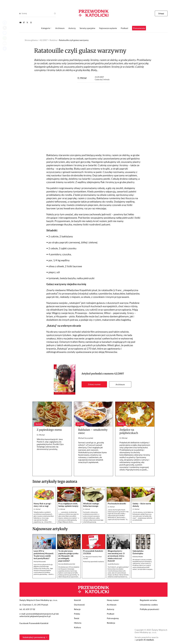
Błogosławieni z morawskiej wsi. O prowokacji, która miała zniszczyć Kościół (116, 556)
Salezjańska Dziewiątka (138, 552)
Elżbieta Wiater (138, 557)
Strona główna (31, 40)
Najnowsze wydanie (108, 28)
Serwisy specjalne (87, 28)
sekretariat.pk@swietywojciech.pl (35, 616)
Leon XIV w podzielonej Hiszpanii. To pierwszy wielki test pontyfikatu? (44, 555)
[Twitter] (27, 22)
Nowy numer (113, 600)
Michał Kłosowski (40, 561)
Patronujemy (113, 618)
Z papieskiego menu (49, 430)
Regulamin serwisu (148, 600)
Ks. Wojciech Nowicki (90, 557)
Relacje (77, 609)
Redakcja (111, 623)
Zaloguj (161, 14)
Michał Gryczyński (86, 438)
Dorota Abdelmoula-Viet (67, 564)
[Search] (20, 14)
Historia (78, 623)
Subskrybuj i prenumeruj (34, 637)
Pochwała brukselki (117, 503)
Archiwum (120, 384)
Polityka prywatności (149, 609)
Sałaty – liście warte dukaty (142, 505)
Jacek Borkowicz (113, 564)
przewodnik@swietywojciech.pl (41, 614)
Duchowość (79, 605)
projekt (145, 640)
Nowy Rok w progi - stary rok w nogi (43, 505)
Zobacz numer (94, 384)
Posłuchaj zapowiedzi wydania (94, 561)
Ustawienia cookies (149, 605)
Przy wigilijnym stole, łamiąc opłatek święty (68, 505)
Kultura (77, 627)
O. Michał (82, 78)
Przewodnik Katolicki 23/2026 (93, 552)
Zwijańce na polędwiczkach (129, 431)
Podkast (124, 28)
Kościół (77, 600)
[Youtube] (20, 22)
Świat (77, 618)
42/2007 (119, 374)
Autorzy (72, 28)
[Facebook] (24, 22)
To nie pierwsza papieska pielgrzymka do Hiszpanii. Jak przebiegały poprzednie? (68, 556)
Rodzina (53, 40)
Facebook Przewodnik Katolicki (34, 623)
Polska (77, 614)
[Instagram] (31, 22)
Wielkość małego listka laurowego (91, 505)
